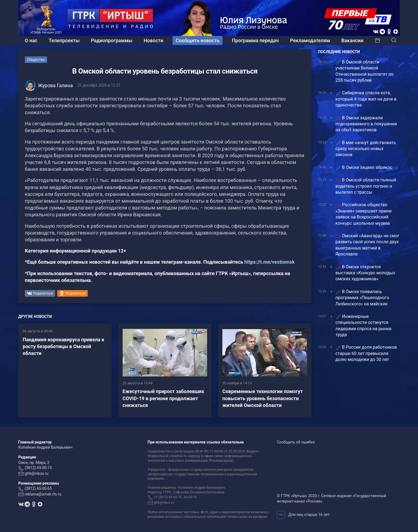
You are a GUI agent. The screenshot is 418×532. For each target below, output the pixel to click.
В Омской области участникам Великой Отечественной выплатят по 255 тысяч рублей (364, 71)
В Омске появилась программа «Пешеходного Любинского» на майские (362, 298)
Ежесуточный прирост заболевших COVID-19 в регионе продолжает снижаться (163, 398)
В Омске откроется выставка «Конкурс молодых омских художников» (365, 273)
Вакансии (352, 40)
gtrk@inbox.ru (36, 473)
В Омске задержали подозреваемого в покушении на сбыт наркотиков (366, 124)
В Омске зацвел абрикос (364, 168)
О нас (31, 40)
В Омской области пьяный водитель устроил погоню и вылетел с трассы (366, 186)
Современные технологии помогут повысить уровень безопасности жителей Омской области (263, 398)
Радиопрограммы (112, 40)
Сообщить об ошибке (296, 442)
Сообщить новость (198, 40)
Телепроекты (64, 40)
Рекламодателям (310, 40)
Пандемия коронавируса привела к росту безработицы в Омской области (63, 346)
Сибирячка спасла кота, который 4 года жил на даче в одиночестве (366, 99)
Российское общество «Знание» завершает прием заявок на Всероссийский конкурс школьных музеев (364, 214)
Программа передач (255, 40)
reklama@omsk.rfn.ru (43, 494)
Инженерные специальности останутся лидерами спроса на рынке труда (364, 326)
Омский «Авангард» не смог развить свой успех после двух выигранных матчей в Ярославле (367, 245)
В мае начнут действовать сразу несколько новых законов (366, 149)
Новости (153, 40)
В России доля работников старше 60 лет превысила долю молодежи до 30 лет (366, 353)
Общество (36, 60)
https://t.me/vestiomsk (270, 262)
